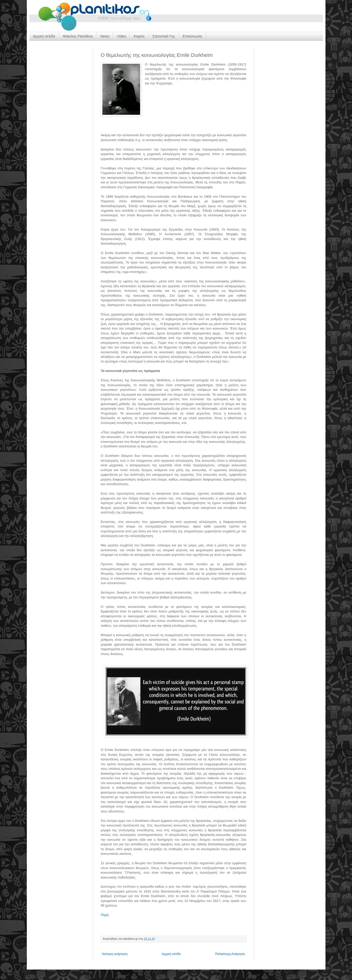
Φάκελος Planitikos (78, 36)
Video (122, 36)
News (105, 36)
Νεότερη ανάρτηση (115, 954)
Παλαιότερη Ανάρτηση (230, 954)
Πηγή (105, 915)
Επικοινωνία (192, 36)
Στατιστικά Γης (164, 36)
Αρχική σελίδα (44, 36)
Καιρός (139, 36)
